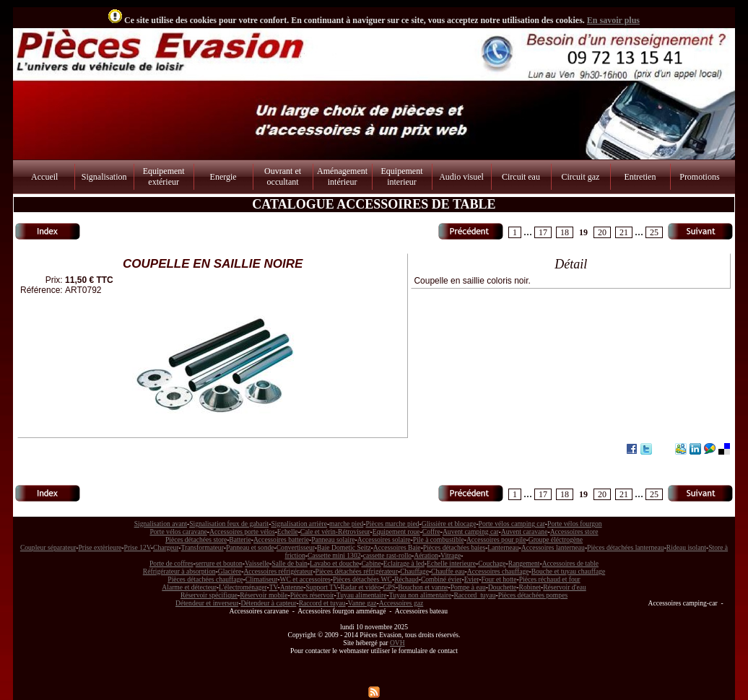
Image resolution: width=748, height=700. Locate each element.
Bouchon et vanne (423, 587)
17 (543, 232)
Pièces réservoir (312, 595)
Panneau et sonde (250, 547)
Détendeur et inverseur (207, 603)
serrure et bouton (219, 563)
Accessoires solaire (384, 539)
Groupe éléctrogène (556, 539)
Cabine (371, 563)
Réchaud (406, 579)
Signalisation (104, 177)
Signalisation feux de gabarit (229, 524)
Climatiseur (262, 579)
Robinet (530, 587)
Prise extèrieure (100, 547)
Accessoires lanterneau (553, 547)
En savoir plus (613, 20)
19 (583, 232)
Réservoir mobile (264, 595)
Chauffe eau (448, 571)
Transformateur (203, 547)
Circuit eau (521, 177)
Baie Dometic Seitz (344, 547)
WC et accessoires (305, 579)
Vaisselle (257, 563)
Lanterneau (503, 547)
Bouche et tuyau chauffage (568, 571)
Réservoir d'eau (565, 587)
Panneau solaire (333, 539)
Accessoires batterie (281, 539)
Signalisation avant (161, 524)
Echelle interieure (451, 563)
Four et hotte (499, 579)
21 (624, 232)
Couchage (492, 563)
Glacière (230, 571)
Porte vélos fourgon (575, 524)
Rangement (524, 563)
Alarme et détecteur (189, 587)
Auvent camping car (471, 531)
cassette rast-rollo (387, 555)
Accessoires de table (570, 563)
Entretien (640, 177)
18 (565, 232)
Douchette (502, 587)
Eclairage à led (404, 563)
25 (654, 232)
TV (274, 587)
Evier (472, 579)
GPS (389, 587)
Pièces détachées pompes (533, 595)
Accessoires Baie (397, 547)
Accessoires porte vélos (242, 531)
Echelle (288, 531)
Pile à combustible (439, 539)
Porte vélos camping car (512, 524)
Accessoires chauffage (498, 571)
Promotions (699, 177)
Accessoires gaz (401, 603)
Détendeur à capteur (268, 603)
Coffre (431, 531)
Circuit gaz (580, 177)
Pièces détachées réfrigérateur (357, 571)
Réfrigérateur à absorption (179, 571)
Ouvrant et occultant (283, 176)
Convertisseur (296, 547)
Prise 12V (138, 547)
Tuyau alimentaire (362, 595)
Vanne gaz (362, 603)
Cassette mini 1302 (334, 555)
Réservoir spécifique (209, 595)
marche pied (346, 524)
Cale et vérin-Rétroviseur (335, 531)
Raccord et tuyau (322, 603)
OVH (397, 643)
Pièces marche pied (392, 524)
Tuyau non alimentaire (421, 595)
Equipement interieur (402, 176)
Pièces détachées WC (362, 579)
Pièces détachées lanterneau (626, 547)
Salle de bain (290, 563)
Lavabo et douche (334, 563)
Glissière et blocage (449, 524)
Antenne (292, 587)
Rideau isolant (686, 547)
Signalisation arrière (299, 524)
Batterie (240, 539)
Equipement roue (396, 531)
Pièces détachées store (196, 539)
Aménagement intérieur (342, 176)
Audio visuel (461, 177)
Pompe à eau (468, 587)
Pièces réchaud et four (550, 579)
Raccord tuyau (474, 595)
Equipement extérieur (164, 176)
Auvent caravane (525, 531)
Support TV (322, 587)
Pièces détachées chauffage (205, 579)
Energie (223, 177)
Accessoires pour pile (496, 539)
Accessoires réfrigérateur (278, 571)
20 (602, 232)
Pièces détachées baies (454, 547)
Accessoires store (574, 531)
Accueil (44, 177)
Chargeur (166, 547)
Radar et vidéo (360, 587)
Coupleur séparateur (48, 547)
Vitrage (451, 555)
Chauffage (414, 571)
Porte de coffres (171, 563)
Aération (426, 555)
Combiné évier (442, 579)
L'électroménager (243, 587)
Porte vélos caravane (178, 531)
